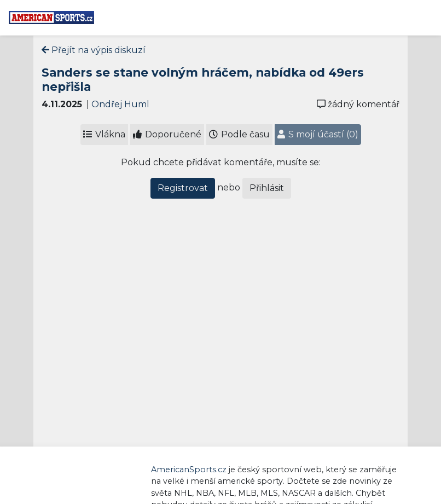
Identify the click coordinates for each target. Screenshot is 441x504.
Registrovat (183, 188)
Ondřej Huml (120, 104)
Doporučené (167, 134)
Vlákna (104, 134)
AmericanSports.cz (189, 470)
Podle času (239, 134)
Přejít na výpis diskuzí (94, 50)
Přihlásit (267, 188)
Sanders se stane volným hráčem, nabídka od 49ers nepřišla (203, 79)
